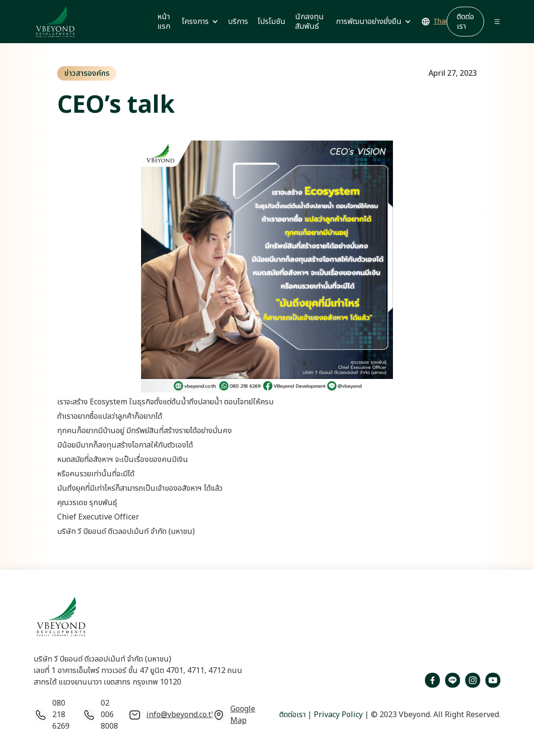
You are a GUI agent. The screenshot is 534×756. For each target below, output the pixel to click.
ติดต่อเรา (292, 715)
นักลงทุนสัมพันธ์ (309, 22)
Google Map (243, 715)
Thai (440, 22)
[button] (200, 22)
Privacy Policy (337, 715)
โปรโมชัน (272, 22)
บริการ (238, 22)
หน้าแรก (164, 22)
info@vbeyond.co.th (181, 715)
